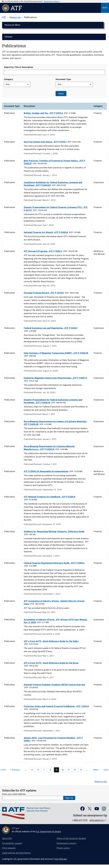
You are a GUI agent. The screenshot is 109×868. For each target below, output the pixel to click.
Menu (105, 8)
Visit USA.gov (60, 859)
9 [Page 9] (56, 770)
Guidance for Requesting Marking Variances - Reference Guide (54, 532)
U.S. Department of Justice (48, 832)
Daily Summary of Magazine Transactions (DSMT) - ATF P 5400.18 (56, 353)
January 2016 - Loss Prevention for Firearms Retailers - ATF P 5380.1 (53, 739)
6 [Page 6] (38, 770)
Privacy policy (63, 848)
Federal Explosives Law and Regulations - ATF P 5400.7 (51, 328)
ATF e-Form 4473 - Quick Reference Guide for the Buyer (51, 663)
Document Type (63, 79)
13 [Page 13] (81, 770)
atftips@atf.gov (97, 820)
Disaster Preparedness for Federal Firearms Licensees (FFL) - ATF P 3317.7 (56, 209)
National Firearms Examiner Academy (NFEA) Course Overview (54, 685)
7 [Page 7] (44, 770)
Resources (15, 17)
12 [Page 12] (75, 770)
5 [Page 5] (32, 770)
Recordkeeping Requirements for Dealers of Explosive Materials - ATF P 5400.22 (56, 423)
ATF (4, 17)
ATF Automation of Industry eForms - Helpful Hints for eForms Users (54, 602)
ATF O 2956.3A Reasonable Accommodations (46, 471)
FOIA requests (9, 848)
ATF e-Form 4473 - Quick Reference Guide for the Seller (51, 641)
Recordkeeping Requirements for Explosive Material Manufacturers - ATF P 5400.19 (49, 448)
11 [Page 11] (69, 770)
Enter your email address (14, 794)
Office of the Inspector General (71, 838)
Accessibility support (12, 843)
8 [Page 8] (50, 770)
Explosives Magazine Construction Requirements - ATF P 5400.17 (55, 378)
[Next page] (97, 770)
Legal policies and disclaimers (16, 853)
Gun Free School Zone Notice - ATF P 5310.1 (45, 142)
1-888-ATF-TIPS (80, 820)
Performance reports (66, 843)
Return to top (101, 782)
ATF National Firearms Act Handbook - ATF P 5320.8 (50, 497)
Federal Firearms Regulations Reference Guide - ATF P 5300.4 (54, 563)
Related (8, 37)
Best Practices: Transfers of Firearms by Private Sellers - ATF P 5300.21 (54, 162)
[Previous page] (14, 770)
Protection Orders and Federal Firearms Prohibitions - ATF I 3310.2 (56, 706)
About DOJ (7, 838)
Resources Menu (12, 25)
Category (8, 79)
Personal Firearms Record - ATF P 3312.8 (44, 293)
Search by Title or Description (18, 67)
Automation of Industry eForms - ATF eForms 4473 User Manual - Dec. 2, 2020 (56, 621)
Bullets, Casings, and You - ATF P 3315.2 (43, 113)
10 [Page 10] (63, 770)
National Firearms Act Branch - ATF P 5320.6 (46, 232)
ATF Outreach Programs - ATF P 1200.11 (43, 251)
